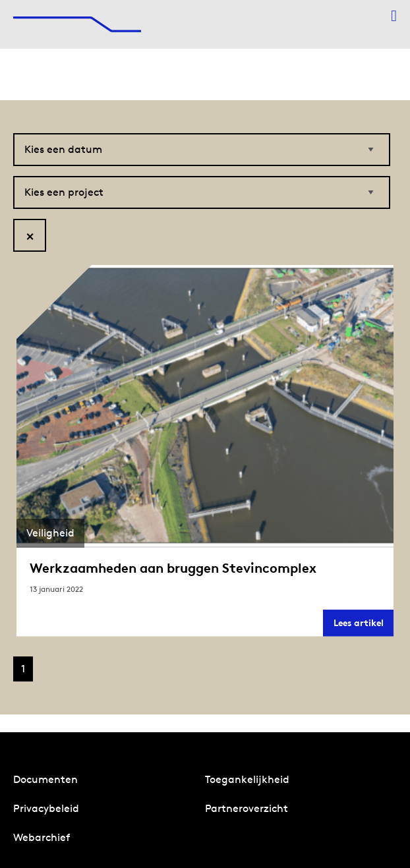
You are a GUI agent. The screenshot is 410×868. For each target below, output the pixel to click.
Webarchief (42, 837)
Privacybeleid (46, 808)
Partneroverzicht (247, 808)
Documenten (45, 779)
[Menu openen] (394, 16)
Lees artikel (364, 626)
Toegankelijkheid (247, 779)
